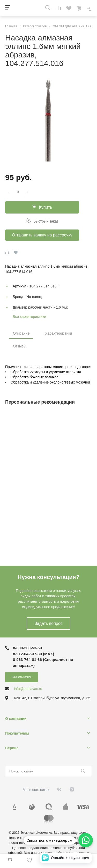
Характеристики (58, 333)
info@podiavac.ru (28, 689)
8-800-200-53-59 (27, 648)
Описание (21, 333)
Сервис (12, 748)
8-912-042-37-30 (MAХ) (33, 654)
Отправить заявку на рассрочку (42, 235)
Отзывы (20, 346)
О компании (16, 719)
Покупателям (17, 733)
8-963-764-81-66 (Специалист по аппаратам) (43, 662)
